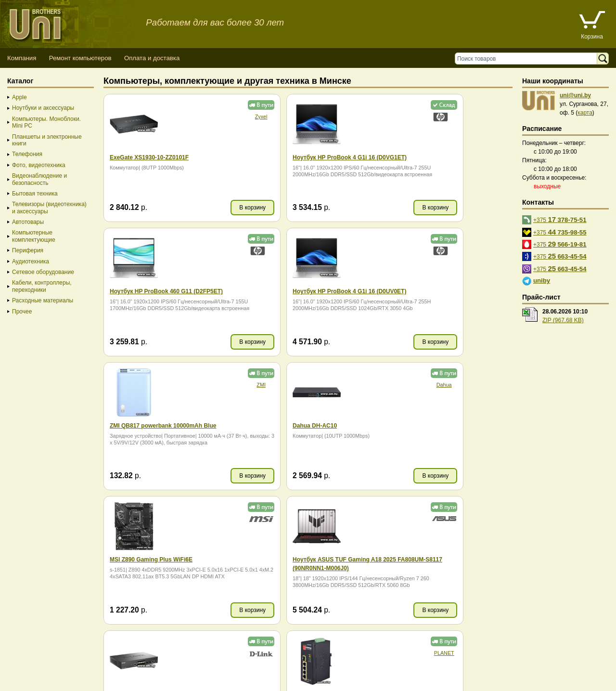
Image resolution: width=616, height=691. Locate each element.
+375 (560, 219)
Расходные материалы (43, 300)
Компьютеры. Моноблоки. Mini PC (46, 122)
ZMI (355, 250)
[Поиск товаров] (528, 59)
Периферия (28, 250)
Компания (22, 58)
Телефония (27, 154)
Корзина (592, 37)
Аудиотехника (31, 261)
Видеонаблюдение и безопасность (39, 179)
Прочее (22, 312)
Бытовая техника (35, 194)
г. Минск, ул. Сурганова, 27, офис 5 (357, 673)
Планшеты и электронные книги (47, 140)
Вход (55, 682)
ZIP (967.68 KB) (563, 320)
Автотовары (28, 222)
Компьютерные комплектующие (34, 236)
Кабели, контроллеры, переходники (42, 286)
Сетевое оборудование (43, 272)
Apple (19, 97)
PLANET (217, 519)
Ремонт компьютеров (80, 58)
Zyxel (217, 117)
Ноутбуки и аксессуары (43, 108)
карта (585, 113)
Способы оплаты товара (77, 664)
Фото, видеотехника (39, 165)
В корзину (208, 208)
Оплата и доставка (152, 58)
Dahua (493, 250)
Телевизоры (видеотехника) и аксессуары (49, 208)
